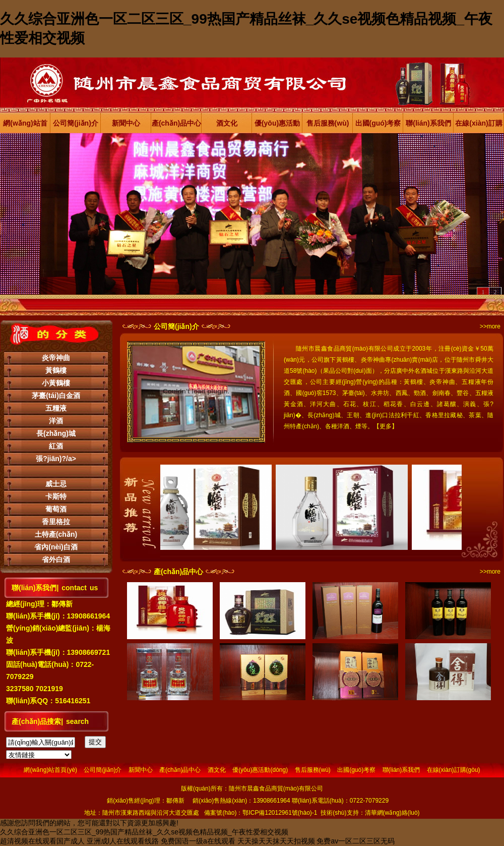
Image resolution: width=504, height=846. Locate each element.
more (494, 326)
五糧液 (56, 408)
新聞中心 (126, 123)
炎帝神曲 (56, 358)
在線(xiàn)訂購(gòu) (479, 126)
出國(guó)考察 (378, 123)
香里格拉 (56, 522)
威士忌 (56, 484)
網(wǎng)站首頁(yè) (25, 126)
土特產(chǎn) (56, 534)
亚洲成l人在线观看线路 (123, 841)
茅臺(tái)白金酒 (56, 396)
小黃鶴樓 (56, 383)
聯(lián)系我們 (428, 123)
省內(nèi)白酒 (56, 547)
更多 (386, 426)
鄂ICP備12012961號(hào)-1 (280, 813)
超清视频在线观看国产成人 (42, 841)
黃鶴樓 (56, 370)
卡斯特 (56, 496)
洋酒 (56, 421)
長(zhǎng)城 (56, 433)
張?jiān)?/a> (56, 459)
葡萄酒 (56, 509)
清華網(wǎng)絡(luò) (392, 813)
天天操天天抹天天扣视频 (276, 841)
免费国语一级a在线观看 (198, 841)
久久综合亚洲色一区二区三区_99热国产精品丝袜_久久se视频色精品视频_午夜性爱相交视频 (144, 832)
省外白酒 (56, 559)
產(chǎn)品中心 (176, 123)
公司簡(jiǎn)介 (76, 123)
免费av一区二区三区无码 (356, 841)
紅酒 (56, 446)
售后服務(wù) (328, 123)
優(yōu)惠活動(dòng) (277, 126)
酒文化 (227, 123)
